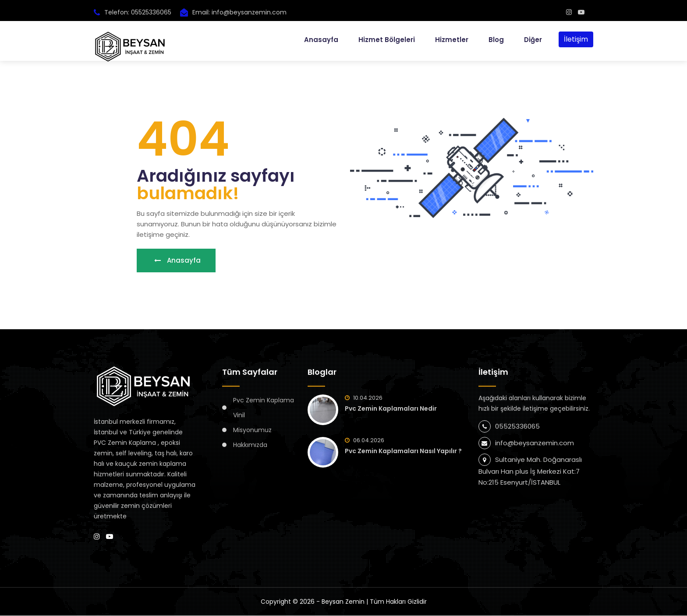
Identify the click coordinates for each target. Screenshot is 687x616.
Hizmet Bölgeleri (387, 39)
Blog (496, 39)
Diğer (533, 39)
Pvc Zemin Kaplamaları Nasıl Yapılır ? (403, 451)
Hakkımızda (250, 445)
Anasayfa (321, 39)
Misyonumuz (252, 430)
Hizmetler (452, 39)
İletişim (576, 39)
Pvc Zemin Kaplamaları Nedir (391, 409)
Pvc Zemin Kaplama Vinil (264, 408)
